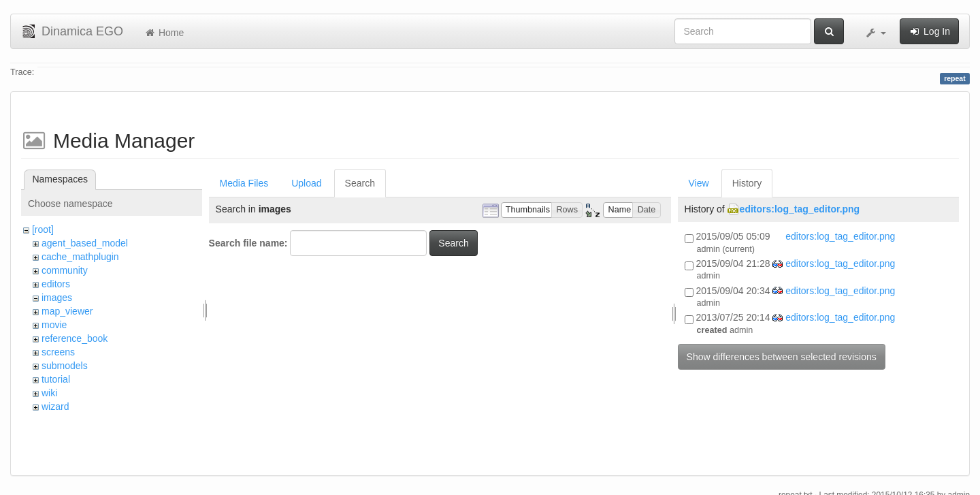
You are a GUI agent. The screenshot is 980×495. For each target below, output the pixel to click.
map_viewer (67, 311)
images (57, 298)
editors (56, 284)
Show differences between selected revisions (782, 357)
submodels (65, 366)
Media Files (244, 183)
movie (54, 325)
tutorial (56, 379)
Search (360, 183)
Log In (929, 31)
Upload (306, 183)
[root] (43, 229)
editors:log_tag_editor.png (800, 209)
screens (58, 352)
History (747, 183)
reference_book (75, 338)
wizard (55, 406)
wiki (49, 393)
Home (164, 33)
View (699, 183)
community (65, 270)
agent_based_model (85, 243)
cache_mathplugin (80, 257)
